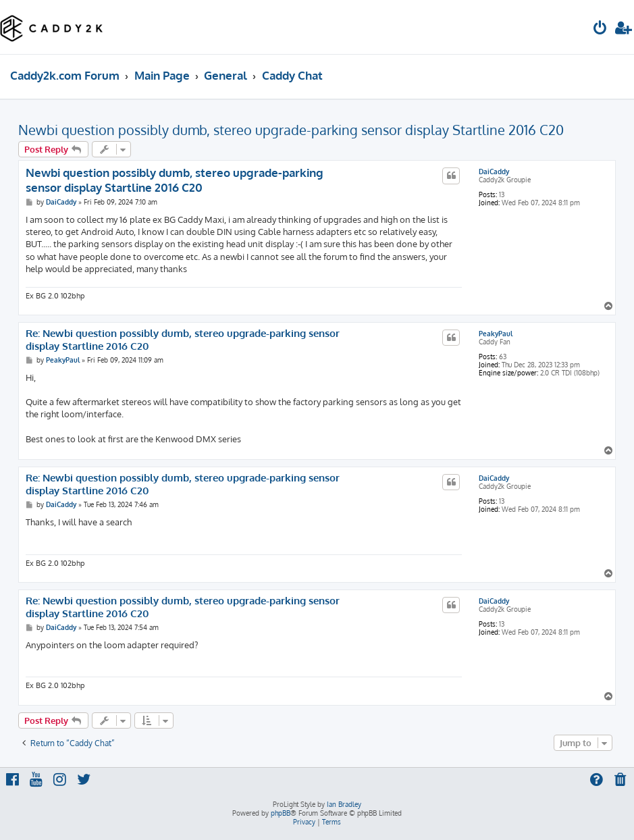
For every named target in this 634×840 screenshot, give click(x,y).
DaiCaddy (494, 172)
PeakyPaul (496, 334)
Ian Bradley (344, 804)
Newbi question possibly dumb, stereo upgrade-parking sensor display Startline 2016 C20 (291, 130)
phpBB (281, 813)
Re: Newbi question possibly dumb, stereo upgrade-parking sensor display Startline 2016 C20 (183, 340)
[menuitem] (600, 29)
